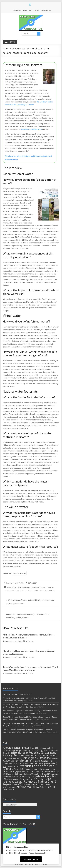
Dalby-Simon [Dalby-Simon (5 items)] (21, 761)
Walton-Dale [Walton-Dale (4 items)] (45, 787)
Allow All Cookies (31, 859)
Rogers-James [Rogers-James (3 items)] (12, 784)
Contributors (17, 11)
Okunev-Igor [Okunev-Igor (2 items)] (28, 779)
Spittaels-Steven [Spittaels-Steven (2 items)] (45, 784)
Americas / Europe (39, 587)
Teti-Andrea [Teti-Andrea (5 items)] (25, 787)
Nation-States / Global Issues (32, 590)
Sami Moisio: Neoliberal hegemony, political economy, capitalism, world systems (28, 616)
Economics (50, 587)
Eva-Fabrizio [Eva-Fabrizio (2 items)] (48, 769)
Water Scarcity (49, 590)
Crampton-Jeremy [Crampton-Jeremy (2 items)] (12, 758)
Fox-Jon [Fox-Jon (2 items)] (23, 772)
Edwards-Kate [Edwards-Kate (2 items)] (10, 766)
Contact (36, 11)
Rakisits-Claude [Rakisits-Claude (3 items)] (13, 782)
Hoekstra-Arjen (19, 573)
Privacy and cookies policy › (37, 853)
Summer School (46, 11)
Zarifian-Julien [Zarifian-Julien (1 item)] (8, 789)
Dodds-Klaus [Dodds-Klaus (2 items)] (29, 763)
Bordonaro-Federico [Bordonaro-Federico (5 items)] (29, 752)
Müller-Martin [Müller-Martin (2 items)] (14, 779)
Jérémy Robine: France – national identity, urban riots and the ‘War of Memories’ (30, 602)
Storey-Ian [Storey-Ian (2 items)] (9, 787)
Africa (9, 587)
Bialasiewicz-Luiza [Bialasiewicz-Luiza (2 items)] (31, 750)
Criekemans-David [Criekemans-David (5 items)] (36, 758)
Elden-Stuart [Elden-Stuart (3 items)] (16, 769)
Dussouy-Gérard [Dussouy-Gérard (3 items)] (47, 763)
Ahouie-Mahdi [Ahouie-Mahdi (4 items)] (13, 748)
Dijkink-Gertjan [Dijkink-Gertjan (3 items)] (43, 761)
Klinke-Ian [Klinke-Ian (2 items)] (11, 774)
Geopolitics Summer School (13, 694)
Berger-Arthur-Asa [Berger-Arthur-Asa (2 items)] (12, 750)
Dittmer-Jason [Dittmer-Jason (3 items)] (12, 763)
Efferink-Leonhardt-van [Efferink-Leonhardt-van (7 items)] (29, 767)
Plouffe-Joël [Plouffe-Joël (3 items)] (44, 779)
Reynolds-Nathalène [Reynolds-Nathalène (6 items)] (41, 781)
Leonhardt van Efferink (15, 583)
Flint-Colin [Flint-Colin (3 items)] (10, 771)
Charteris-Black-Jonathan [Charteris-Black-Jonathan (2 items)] (29, 755)
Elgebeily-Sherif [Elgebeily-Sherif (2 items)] (33, 769)
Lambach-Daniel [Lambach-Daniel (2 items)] (42, 774)
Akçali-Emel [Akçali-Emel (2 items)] (30, 748)
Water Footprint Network (31, 129)
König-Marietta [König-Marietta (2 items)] (25, 774)
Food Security (15, 590)
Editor (25, 11)
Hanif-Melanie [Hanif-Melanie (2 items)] (36, 772)
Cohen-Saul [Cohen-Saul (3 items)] (49, 755)
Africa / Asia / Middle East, (21, 587)
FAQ (31, 11)
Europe (7, 590)
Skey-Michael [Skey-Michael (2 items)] (29, 784)
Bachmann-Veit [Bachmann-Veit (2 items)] (45, 748)
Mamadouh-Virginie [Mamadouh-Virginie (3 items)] (25, 776)
